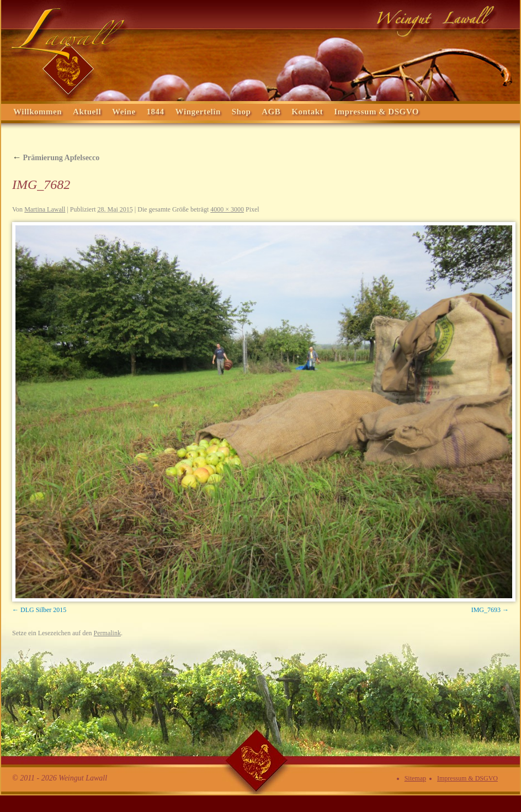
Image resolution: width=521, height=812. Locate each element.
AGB (271, 112)
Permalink (107, 633)
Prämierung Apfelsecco (56, 158)
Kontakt (307, 112)
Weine (124, 112)
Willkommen (38, 112)
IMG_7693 (486, 610)
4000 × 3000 (227, 209)
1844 (156, 112)
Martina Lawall (45, 209)
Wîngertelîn (198, 112)
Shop (241, 112)
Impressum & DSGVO (376, 112)
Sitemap (415, 778)
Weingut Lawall (260, 50)
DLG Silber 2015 (43, 610)
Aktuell (87, 112)
